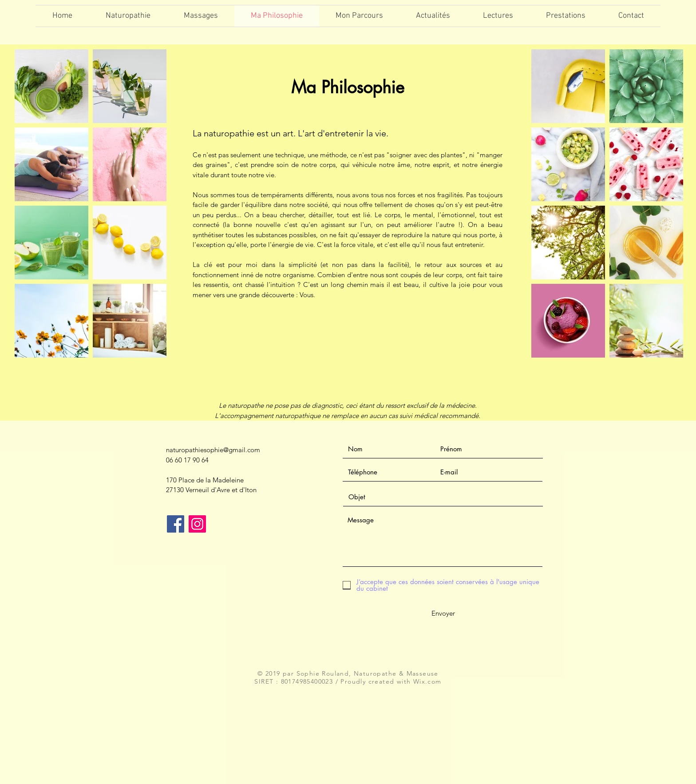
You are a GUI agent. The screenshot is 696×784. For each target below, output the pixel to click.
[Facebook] (176, 524)
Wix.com (427, 681)
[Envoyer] (443, 613)
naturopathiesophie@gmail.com (213, 450)
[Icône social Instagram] (197, 524)
